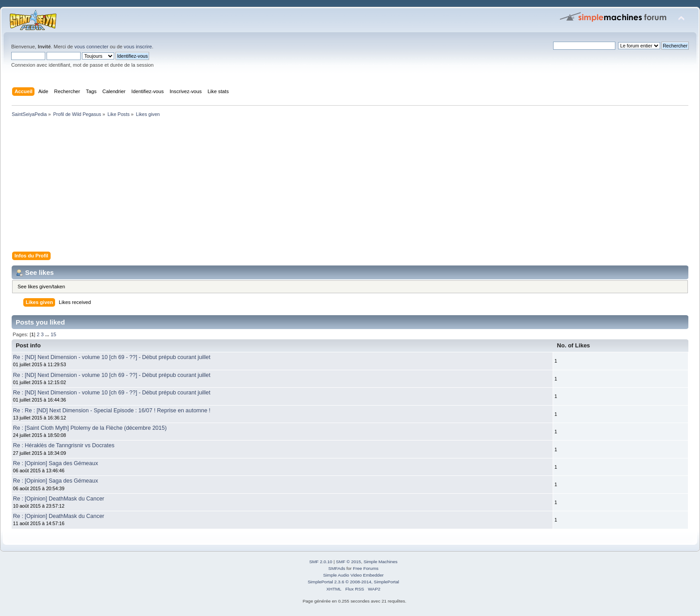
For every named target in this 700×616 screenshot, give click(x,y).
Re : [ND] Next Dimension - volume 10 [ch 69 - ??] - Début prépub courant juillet (112, 357)
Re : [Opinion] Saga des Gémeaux (56, 463)
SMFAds (337, 568)
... (48, 334)
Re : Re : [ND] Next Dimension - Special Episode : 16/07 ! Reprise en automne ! (112, 411)
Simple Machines (381, 562)
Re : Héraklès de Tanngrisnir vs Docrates (64, 445)
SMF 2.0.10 (321, 562)
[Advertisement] (278, 186)
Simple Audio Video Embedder (353, 575)
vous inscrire (138, 47)
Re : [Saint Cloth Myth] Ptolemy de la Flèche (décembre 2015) (90, 428)
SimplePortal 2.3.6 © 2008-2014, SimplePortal (353, 582)
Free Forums (366, 568)
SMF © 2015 (348, 562)
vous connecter (91, 47)
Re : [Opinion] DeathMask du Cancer (59, 499)
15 (53, 334)
